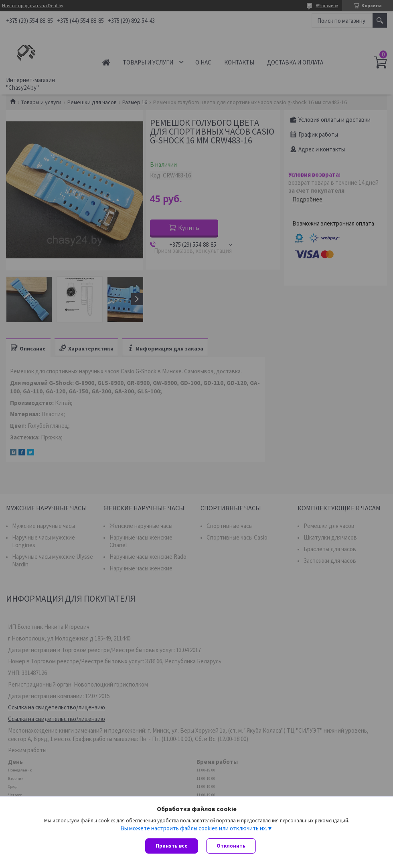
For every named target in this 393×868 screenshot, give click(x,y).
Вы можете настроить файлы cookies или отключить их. (194, 828)
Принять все (172, 846)
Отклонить (231, 846)
